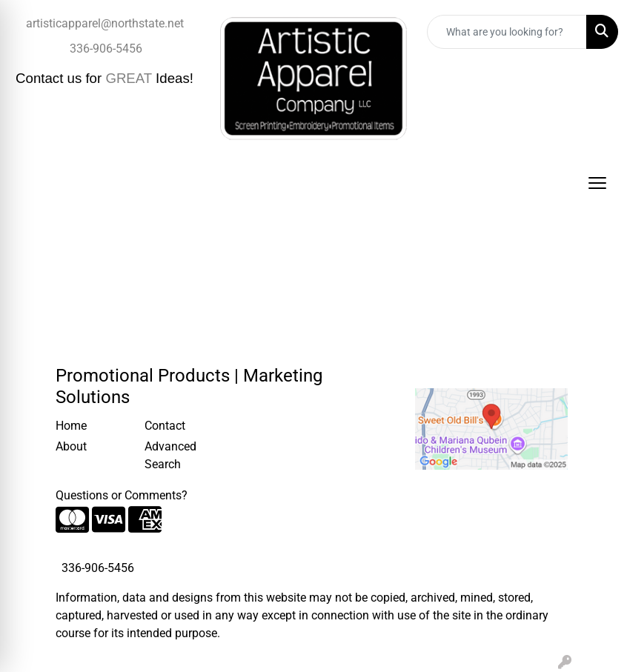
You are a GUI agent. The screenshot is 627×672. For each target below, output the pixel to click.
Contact (165, 426)
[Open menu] (597, 183)
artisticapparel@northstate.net (105, 23)
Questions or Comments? (122, 495)
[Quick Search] (507, 32)
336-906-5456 (106, 49)
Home (71, 426)
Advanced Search (170, 455)
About (71, 446)
